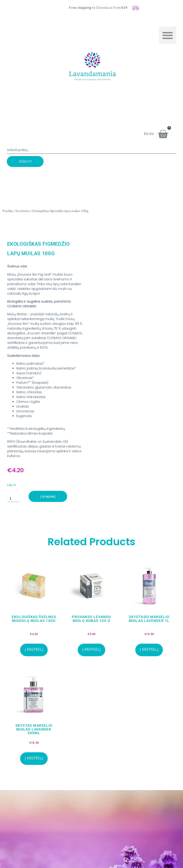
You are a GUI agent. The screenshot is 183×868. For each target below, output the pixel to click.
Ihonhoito (23, 211)
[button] (168, 35)
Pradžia (7, 211)
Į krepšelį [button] (34, 650)
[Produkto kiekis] (13, 496)
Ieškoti (28, 162)
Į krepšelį (49, 496)
